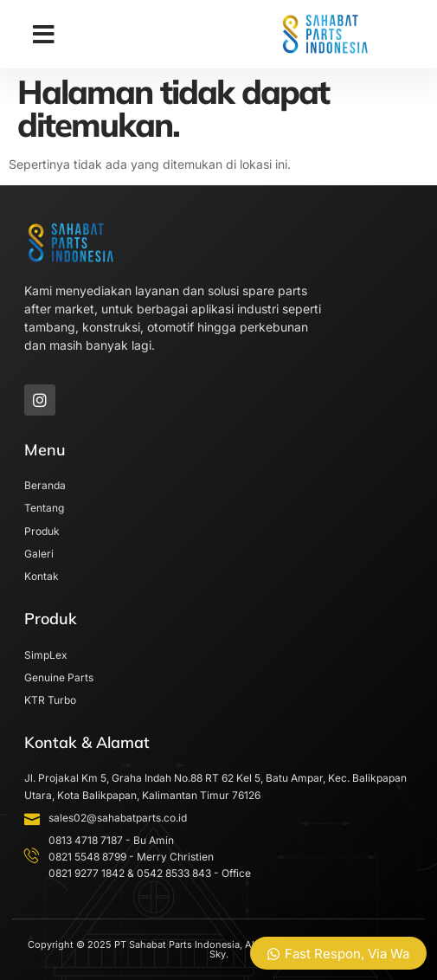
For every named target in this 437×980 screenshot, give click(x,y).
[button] (44, 35)
